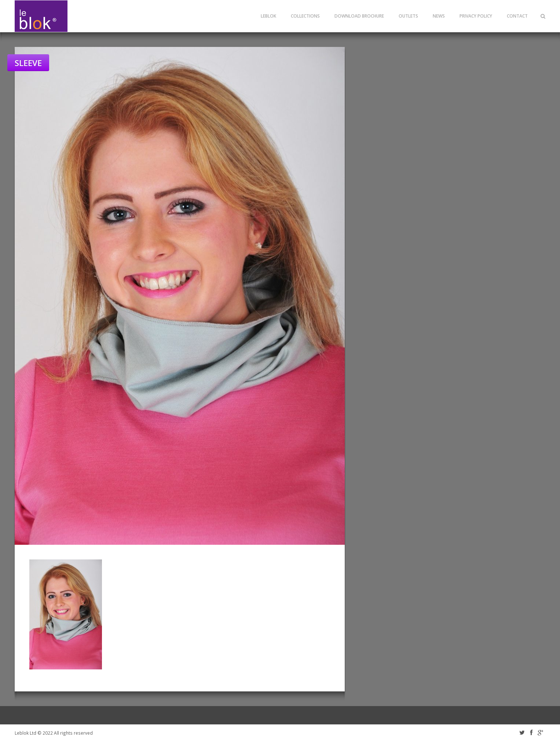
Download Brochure (359, 16)
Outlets (408, 16)
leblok (268, 16)
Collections (305, 16)
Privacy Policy (476, 16)
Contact (517, 16)
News (439, 16)
